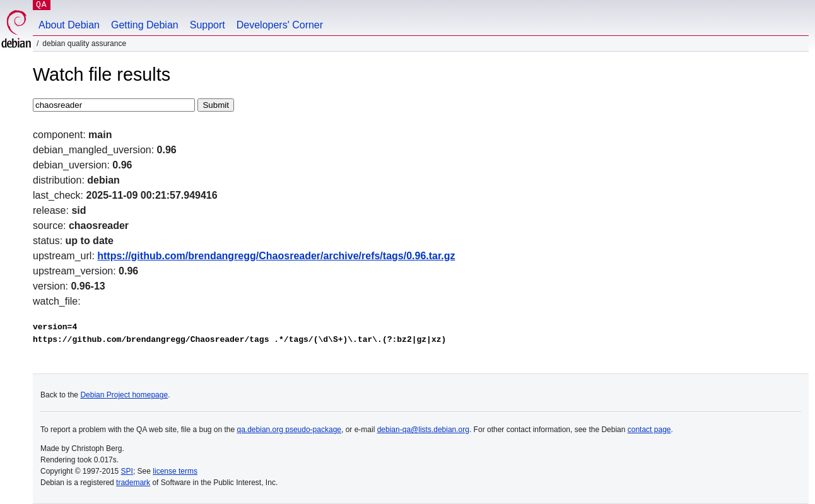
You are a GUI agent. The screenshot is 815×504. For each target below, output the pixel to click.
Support (208, 25)
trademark (133, 483)
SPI (127, 471)
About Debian (69, 25)
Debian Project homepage (124, 395)
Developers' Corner (280, 25)
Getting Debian (145, 25)
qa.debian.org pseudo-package (289, 430)
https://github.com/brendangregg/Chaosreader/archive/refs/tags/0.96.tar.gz (276, 256)
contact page (649, 430)
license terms (175, 471)
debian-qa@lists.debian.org (423, 430)
